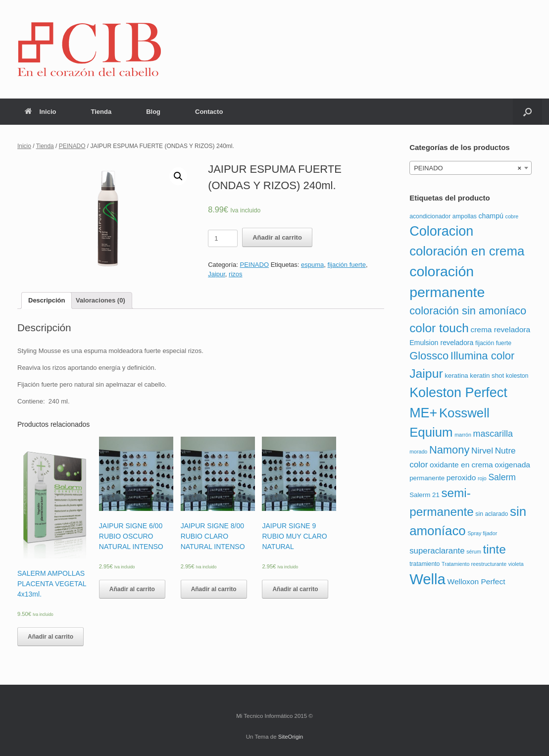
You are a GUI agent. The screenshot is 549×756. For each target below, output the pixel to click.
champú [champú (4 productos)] (491, 216)
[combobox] (471, 168)
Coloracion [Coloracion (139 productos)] (441, 231)
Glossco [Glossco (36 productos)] (429, 356)
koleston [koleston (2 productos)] (517, 376)
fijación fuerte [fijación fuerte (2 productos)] (493, 343)
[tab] (47, 301)
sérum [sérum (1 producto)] (474, 552)
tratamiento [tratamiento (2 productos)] (424, 564)
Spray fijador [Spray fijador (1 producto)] (482, 533)
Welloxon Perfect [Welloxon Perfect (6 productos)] (476, 581)
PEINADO (72, 146)
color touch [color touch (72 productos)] (439, 328)
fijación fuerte (347, 265)
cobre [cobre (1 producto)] (512, 216)
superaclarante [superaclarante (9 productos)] (437, 551)
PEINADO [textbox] (468, 168)
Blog (153, 112)
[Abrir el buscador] (527, 112)
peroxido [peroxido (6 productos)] (461, 478)
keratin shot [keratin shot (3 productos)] (487, 376)
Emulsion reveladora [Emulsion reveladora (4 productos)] (441, 343)
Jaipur (217, 274)
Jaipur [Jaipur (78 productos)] (426, 374)
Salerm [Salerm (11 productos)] (502, 477)
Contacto (209, 112)
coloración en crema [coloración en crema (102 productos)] (467, 251)
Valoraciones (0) (100, 300)
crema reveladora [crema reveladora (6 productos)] (500, 329)
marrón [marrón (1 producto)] (463, 435)
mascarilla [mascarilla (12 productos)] (493, 434)
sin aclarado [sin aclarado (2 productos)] (492, 514)
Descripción (47, 300)
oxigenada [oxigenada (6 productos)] (512, 465)
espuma (312, 265)
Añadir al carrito (277, 237)
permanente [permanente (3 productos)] (427, 478)
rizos (235, 274)
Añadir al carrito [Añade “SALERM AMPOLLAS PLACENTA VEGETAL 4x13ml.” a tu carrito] (50, 637)
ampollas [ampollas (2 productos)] (465, 216)
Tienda (101, 112)
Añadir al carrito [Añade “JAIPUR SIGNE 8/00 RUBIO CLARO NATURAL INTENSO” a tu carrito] (214, 589)
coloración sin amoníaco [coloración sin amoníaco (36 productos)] (468, 311)
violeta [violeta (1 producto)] (516, 564)
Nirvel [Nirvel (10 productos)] (482, 451)
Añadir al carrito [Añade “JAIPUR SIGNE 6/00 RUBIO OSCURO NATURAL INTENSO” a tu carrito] (132, 589)
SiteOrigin (291, 737)
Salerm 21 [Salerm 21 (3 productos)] (424, 495)
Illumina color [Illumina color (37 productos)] (483, 356)
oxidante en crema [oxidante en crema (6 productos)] (461, 465)
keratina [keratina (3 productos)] (456, 376)
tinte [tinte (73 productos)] (494, 549)
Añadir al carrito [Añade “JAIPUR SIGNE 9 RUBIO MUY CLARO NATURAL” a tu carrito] (295, 589)
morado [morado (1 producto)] (418, 452)
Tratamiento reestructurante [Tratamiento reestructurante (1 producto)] (474, 564)
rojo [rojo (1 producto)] (482, 478)
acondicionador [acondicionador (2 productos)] (430, 216)
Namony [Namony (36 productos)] (449, 450)
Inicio (41, 112)
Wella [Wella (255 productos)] (427, 579)
